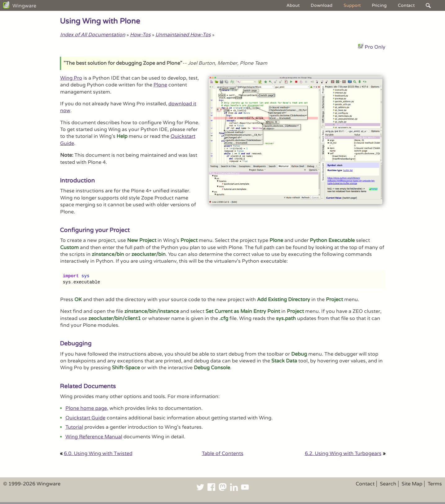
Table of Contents (223, 454)
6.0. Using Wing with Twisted (98, 454)
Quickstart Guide (85, 418)
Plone (160, 85)
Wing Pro (71, 78)
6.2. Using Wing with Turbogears (343, 454)
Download (322, 5)
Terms (435, 484)
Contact (406, 5)
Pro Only (375, 47)
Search (388, 484)
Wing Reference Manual (94, 437)
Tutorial (74, 427)
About (293, 5)
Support (352, 5)
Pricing (379, 5)
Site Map (412, 484)
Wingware (24, 6)
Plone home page (86, 408)
